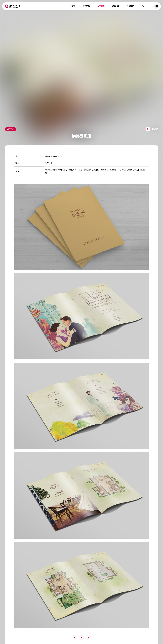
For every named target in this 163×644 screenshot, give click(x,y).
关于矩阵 (86, 6)
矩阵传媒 (13, 6)
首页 (73, 6)
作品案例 (101, 6)
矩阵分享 (116, 6)
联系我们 (130, 6)
